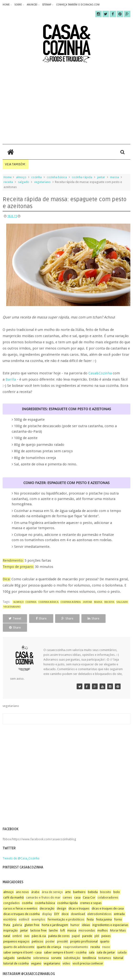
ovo (27, 927)
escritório (10, 910)
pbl (97, 927)
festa (90, 910)
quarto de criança (49, 938)
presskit (62, 932)
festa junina (104, 910)
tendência (89, 949)
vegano (36, 954)
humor (75, 916)
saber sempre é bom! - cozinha (65, 943)
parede (87, 927)
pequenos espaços (16, 932)
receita (8, 182)
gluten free (32, 916)
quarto (105, 932)
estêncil (24, 910)
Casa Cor (89, 888)
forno (118, 910)
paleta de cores (59, 927)
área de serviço (52, 883)
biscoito (106, 883)
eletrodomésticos (99, 905)
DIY (57, 905)
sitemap (47, 5)
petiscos (37, 932)
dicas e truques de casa (108, 899)
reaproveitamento (76, 938)
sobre (18, 5)
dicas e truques (79, 899)
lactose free (38, 921)
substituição (72, 949)
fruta (7, 916)
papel (76, 927)
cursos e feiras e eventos (20, 899)
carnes (67, 888)
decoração (47, 899)
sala (92, 943)
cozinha (37, 177)
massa (114, 177)
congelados (11, 894)
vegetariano (42, 182)
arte (68, 883)
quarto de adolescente (19, 938)
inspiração (11, 921)
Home (8, 177)
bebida (93, 883)
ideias (86, 916)
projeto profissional (84, 932)
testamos (105, 949)
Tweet (15, 618)
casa (77, 888)
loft (63, 921)
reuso (106, 938)
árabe (35, 883)
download (78, 905)
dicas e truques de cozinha (21, 905)
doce (65, 905)
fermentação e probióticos (66, 910)
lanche (53, 921)
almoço (21, 177)
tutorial (118, 949)
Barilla (11, 379)
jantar (101, 177)
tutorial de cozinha (16, 954)
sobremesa (41, 949)
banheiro (79, 883)
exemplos (38, 910)
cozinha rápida (82, 177)
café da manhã (13, 888)
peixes (106, 927)
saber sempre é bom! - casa (22, 943)
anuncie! (32, 5)
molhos (103, 921)
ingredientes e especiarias (110, 916)
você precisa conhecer (88, 954)
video (66, 954)
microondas (87, 921)
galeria (17, 916)
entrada (119, 905)
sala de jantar (106, 943)
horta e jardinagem (55, 916)
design (61, 899)
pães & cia (39, 927)
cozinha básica (57, 177)
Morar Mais (118, 921)
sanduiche (24, 949)
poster (50, 932)
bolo (117, 883)
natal (7, 927)
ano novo (22, 883)
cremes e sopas (91, 894)
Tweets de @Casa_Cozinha (21, 849)
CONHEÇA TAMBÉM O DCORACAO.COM (78, 5)
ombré (17, 927)
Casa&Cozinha (100, 373)
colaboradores (108, 888)
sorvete (56, 949)
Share (40, 618)
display (47, 905)
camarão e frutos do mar (43, 888)
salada (122, 943)
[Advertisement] (66, 103)
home (6, 5)
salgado (24, 182)
